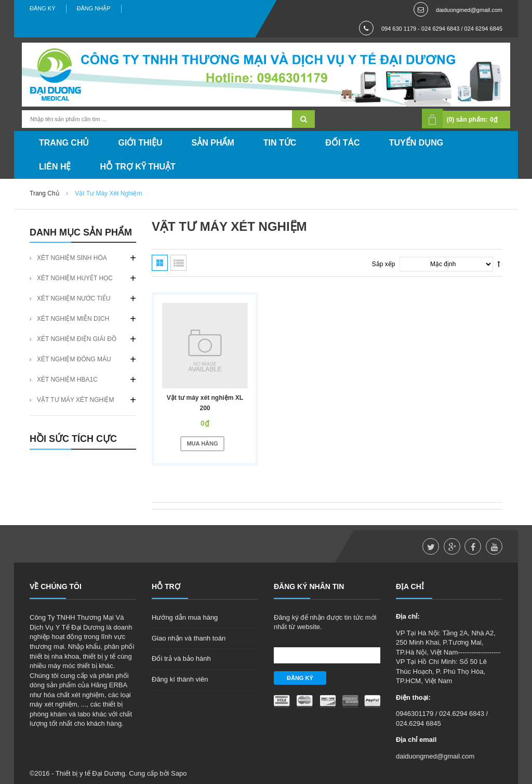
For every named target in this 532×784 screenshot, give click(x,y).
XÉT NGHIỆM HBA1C (67, 380)
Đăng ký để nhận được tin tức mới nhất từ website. (325, 622)
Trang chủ (44, 193)
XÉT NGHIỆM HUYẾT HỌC (75, 278)
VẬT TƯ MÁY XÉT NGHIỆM (75, 400)
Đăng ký (43, 8)
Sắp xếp (384, 264)
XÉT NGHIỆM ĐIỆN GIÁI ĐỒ (77, 339)
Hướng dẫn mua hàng (185, 617)
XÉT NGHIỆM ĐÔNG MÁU (74, 359)
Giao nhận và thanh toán (189, 638)
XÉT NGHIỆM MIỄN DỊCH (73, 319)
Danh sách (178, 263)
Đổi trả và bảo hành (181, 658)
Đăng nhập (94, 8)
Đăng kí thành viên (180, 679)
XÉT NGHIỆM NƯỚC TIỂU (74, 298)
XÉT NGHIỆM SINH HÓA (72, 258)
